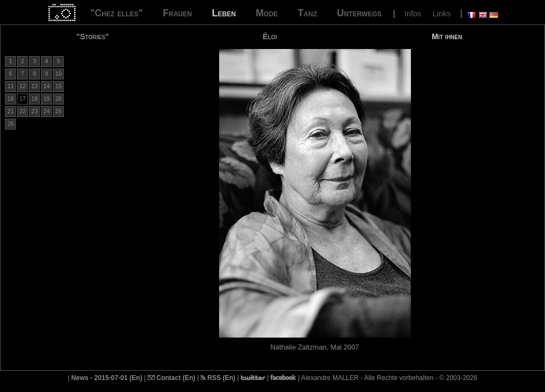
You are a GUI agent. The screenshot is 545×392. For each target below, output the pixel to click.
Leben (224, 13)
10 (59, 74)
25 (59, 111)
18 (35, 99)
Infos (413, 14)
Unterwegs (359, 13)
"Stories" (93, 36)
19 (47, 99)
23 (35, 111)
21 (11, 111)
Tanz (307, 13)
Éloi (270, 36)
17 (23, 99)
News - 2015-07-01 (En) (107, 378)
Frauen (177, 13)
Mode (267, 13)
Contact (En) (172, 378)
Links (442, 14)
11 (11, 86)
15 (59, 86)
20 (59, 99)
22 (23, 111)
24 (47, 111)
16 (11, 99)
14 (47, 86)
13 (35, 86)
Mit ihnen (447, 36)
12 (23, 86)
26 (11, 124)
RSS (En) (218, 378)
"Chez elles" (116, 13)
